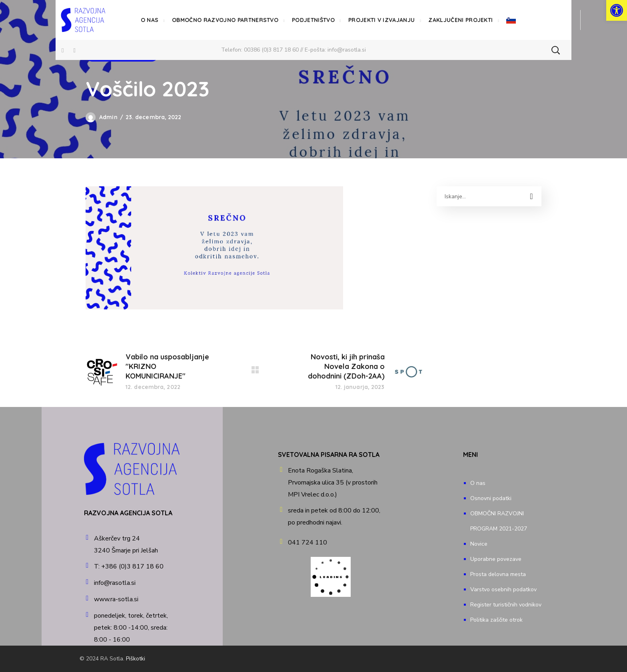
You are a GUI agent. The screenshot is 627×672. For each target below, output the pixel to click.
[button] (555, 50)
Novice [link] (479, 544)
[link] (617, 10)
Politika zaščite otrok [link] (496, 620)
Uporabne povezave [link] (496, 559)
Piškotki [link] (136, 659)
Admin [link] (108, 117)
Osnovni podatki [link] (491, 498)
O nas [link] (478, 483)
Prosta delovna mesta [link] (498, 574)
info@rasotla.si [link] (347, 50)
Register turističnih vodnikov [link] (506, 605)
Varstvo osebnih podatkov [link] (503, 589)
